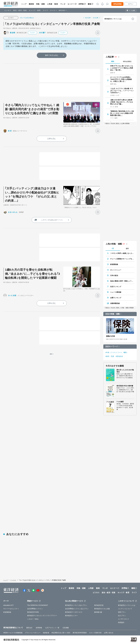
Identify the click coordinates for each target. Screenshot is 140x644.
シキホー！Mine (33, 619)
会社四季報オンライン (35, 609)
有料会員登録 (117, 4)
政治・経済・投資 (20, 10)
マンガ (63, 4)
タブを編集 (132, 10)
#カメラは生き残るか (27, 18)
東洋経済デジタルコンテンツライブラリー (42, 616)
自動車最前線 (115, 303)
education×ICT (8, 605)
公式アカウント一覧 (52, 628)
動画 (56, 4)
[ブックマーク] (98, 33)
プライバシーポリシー (33, 633)
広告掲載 (66, 628)
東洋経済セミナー (71, 616)
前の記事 (88, 18)
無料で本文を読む (52, 55)
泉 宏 (10, 131)
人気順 (50, 4)
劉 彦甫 (13, 33)
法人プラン (122, 616)
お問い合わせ (109, 633)
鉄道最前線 (114, 264)
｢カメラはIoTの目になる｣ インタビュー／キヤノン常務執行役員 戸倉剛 (52, 24)
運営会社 (29, 628)
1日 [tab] (113, 248)
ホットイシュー (116, 270)
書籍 (89, 4)
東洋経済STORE (33, 612)
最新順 (31, 4)
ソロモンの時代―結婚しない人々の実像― (122, 253)
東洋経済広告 (99, 605)
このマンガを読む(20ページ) (52, 220)
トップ (24, 4)
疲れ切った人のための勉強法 (125, 371)
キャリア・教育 (35, 10)
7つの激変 (120, 402)
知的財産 (46, 633)
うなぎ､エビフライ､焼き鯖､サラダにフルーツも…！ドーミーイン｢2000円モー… (122, 91)
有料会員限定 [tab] (127, 61)
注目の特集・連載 (112, 314)
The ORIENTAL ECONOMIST (38, 605)
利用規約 (121, 622)
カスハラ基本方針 (95, 633)
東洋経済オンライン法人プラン (76, 605)
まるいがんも (13, 212)
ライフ (45, 10)
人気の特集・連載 (114, 244)
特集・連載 (41, 4)
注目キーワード (112, 346)
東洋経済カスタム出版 (102, 609)
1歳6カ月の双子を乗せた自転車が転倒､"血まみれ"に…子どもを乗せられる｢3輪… (122, 102)
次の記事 (96, 18)
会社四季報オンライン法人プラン (77, 609)
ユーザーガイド (123, 619)
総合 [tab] (113, 61)
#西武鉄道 (119, 356)
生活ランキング (116, 287)
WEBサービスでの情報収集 (13, 633)
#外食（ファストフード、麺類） (117, 352)
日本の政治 (114, 275)
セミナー (71, 4)
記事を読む (52, 139)
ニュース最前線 (116, 292)
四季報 (81, 4)
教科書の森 (98, 612)
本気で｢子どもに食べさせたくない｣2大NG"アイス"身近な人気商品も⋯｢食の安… (122, 68)
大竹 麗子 (42, 33)
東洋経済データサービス (74, 612)
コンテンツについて (125, 609)
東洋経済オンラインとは (113, 19)
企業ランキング (116, 298)
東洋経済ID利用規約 (80, 633)
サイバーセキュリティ (11, 609)
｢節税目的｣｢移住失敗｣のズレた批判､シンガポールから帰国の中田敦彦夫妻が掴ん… (122, 113)
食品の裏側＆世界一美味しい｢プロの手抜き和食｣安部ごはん (122, 281)
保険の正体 (110, 336)
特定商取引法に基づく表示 (61, 633)
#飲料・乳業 (110, 356)
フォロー (32, 33)
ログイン (131, 4)
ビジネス (8, 10)
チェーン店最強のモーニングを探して (122, 259)
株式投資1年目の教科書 (125, 386)
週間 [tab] (127, 249)
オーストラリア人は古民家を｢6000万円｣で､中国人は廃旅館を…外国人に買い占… (121, 79)
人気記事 (110, 57)
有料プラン (122, 612)
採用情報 (39, 628)
